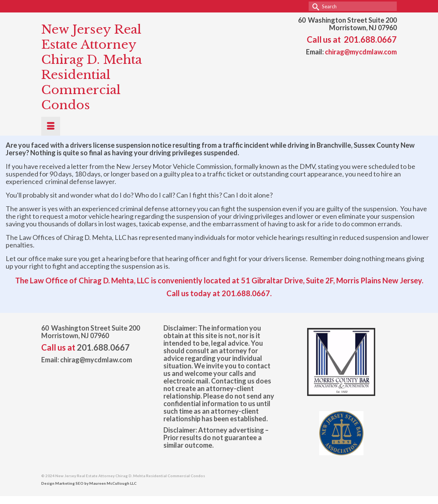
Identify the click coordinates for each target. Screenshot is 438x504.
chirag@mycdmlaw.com (361, 52)
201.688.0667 (370, 39)
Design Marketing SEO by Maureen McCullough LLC (89, 483)
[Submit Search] (314, 6)
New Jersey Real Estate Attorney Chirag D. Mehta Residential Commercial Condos (92, 67)
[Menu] (51, 126)
